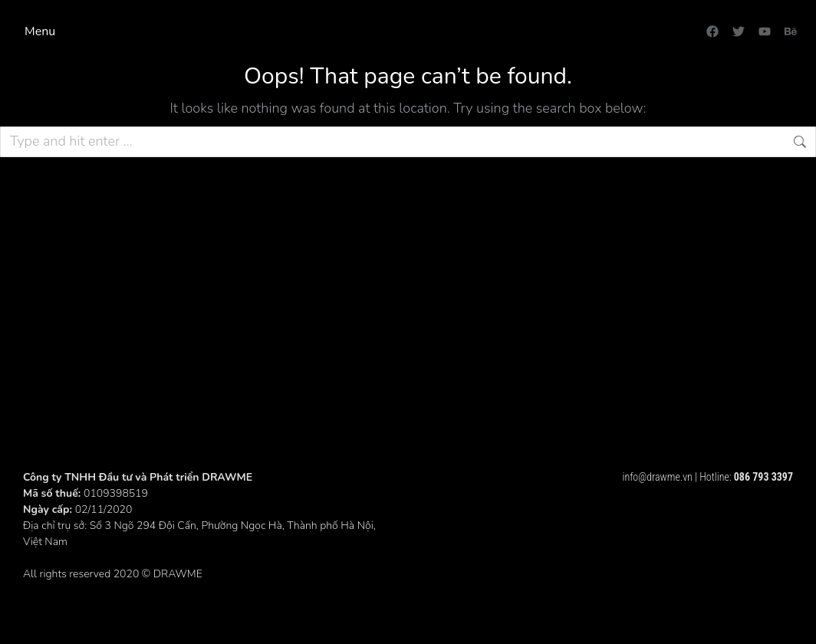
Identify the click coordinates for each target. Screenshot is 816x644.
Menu (40, 31)
